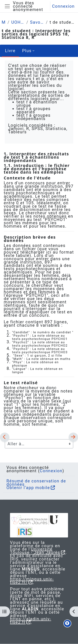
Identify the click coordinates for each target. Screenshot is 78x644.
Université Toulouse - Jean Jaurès (35, 551)
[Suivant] (73, 437)
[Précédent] (5, 437)
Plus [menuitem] (27, 51)
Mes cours (4, 22)
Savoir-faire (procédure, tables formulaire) (37, 22)
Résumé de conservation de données (36, 483)
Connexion (63, 6)
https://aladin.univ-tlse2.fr (31, 621)
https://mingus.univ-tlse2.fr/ (32, 581)
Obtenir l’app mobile (28, 488)
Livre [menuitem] (10, 51)
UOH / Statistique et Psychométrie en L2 (18, 22)
